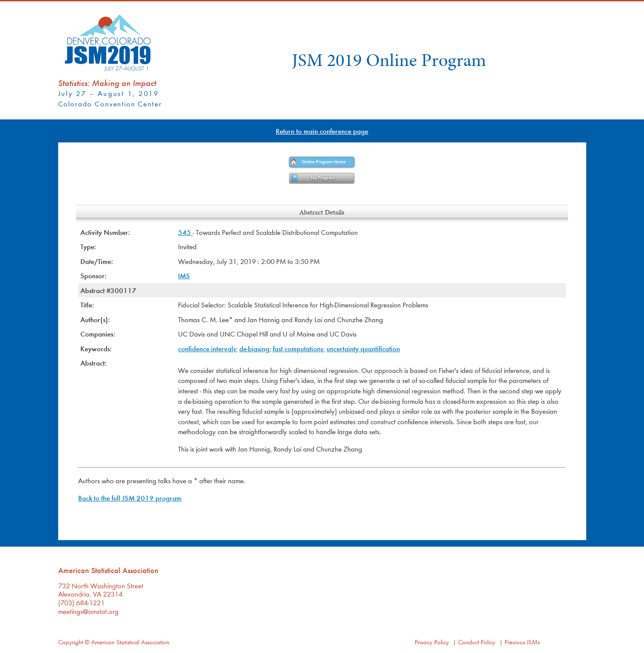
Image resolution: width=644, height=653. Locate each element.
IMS (184, 275)
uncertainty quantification (363, 348)
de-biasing (254, 348)
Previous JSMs (522, 642)
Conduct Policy (477, 642)
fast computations (298, 348)
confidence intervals (207, 348)
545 (185, 232)
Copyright (71, 642)
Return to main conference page (322, 131)
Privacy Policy (432, 642)
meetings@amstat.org (88, 611)
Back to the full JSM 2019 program (130, 498)
